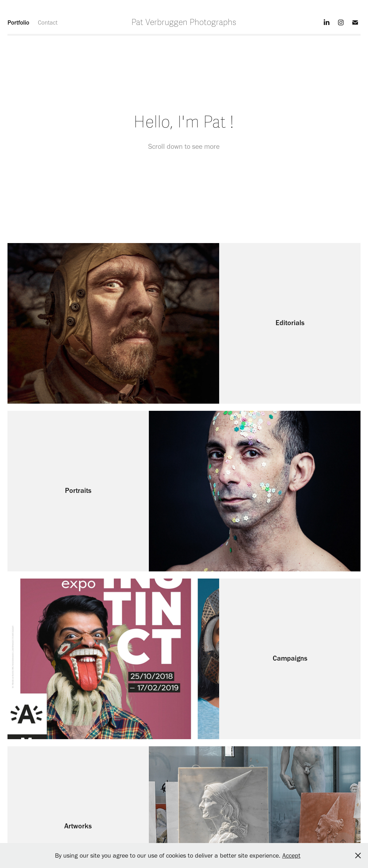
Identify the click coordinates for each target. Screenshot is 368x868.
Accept (291, 856)
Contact (48, 22)
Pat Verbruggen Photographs (184, 22)
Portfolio (18, 22)
